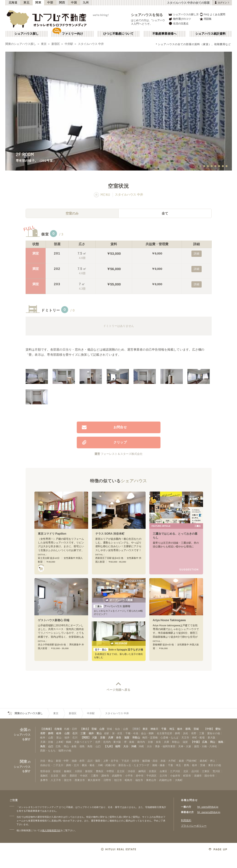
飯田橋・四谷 (150, 761)
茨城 (196, 729)
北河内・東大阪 (112, 742)
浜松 (186, 733)
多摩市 (44, 780)
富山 (99, 733)
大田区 (78, 771)
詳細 (197, 254)
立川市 (163, 776)
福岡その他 (65, 751)
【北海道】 (47, 729)
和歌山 (136, 737)
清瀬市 (198, 776)
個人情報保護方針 (51, 830)
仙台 (117, 729)
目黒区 (153, 771)
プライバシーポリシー (194, 826)
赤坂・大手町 (168, 761)
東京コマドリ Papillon (52, 534)
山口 (51, 746)
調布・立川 (72, 765)
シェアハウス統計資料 (210, 34)
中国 (74, 3)
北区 (186, 771)
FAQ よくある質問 (212, 14)
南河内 (141, 742)
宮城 (94, 729)
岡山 (213, 742)
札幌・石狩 (71, 729)
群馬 (188, 729)
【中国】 (196, 742)
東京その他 (215, 765)
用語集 (205, 19)
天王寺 (185, 737)
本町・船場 (198, 737)
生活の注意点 (178, 23)
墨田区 (73, 776)
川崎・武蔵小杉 (107, 765)
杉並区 (57, 771)
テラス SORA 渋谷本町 (110, 534)
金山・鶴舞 (147, 733)
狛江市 (118, 780)
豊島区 (100, 771)
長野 (43, 733)
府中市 (140, 776)
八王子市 (56, 780)
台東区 (163, 771)
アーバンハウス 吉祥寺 (112, 606)
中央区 (84, 776)
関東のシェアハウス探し (21, 44)
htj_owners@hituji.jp (209, 812)
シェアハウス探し (27, 34)
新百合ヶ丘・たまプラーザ (134, 765)
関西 (62, 3)
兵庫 (111, 737)
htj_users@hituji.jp (208, 807)
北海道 (13, 3)
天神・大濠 (185, 746)
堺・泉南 (129, 742)
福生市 (139, 780)
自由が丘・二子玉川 (52, 765)
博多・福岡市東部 (165, 746)
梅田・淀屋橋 (150, 737)
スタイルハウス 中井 (91, 44)
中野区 (110, 771)
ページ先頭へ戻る (118, 690)
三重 (83, 733)
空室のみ (72, 213)
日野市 (107, 780)
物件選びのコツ (180, 19)
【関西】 (86, 737)
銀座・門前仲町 (188, 761)
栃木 (180, 729)
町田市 (187, 776)
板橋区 (68, 771)
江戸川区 (175, 771)
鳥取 (43, 746)
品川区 (195, 771)
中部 (50, 3)
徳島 (221, 742)
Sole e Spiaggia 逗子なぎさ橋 (118, 650)
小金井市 (175, 776)
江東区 (206, 771)
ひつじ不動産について (118, 34)
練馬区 (142, 771)
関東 (38, 3)
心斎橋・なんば (169, 737)
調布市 (105, 776)
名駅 (107, 733)
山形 (102, 729)
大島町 (179, 780)
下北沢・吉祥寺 (130, 761)
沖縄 (134, 746)
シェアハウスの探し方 (183, 14)
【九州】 (109, 746)
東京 (44, 44)
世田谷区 (45, 771)
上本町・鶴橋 (63, 742)
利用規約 (186, 820)
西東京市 (80, 780)
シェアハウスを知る (147, 15)
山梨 (67, 733)
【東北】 (85, 729)
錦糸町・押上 (207, 761)
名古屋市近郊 (164, 733)
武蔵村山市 (165, 780)
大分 (126, 746)
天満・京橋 (47, 742)
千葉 (164, 729)
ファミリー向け (72, 34)
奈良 (119, 737)
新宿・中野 (62, 761)
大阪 (94, 737)
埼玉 (172, 729)
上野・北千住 (111, 761)
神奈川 (154, 729)
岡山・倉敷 (70, 746)
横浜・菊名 (88, 765)
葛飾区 (44, 776)
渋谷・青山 (47, 761)
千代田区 (151, 776)
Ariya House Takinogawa (169, 620)
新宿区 (56, 44)
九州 (86, 3)
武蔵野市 (117, 776)
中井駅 (69, 44)
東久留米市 (94, 780)
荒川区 (216, 771)
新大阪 (212, 737)
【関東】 (136, 729)
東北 (26, 3)
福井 (91, 733)
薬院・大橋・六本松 (205, 746)
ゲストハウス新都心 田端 (54, 620)
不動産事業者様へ (164, 34)
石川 (75, 733)
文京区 (55, 776)
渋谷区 (132, 771)
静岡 (51, 733)
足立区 (121, 771)
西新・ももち (48, 751)
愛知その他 (214, 733)
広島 (205, 742)
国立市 (68, 780)
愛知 (218, 729)
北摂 (98, 742)
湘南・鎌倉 (159, 765)
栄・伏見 (117, 733)
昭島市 (129, 780)
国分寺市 (210, 776)
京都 (103, 737)
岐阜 (59, 733)
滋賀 (127, 737)
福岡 (118, 746)
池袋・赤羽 (78, 761)
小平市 (129, 776)
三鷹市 (95, 776)
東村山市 (151, 780)
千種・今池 (132, 733)
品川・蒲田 (94, 761)
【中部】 (209, 729)
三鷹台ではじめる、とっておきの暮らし (175, 536)
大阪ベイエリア (83, 742)
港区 (64, 776)
